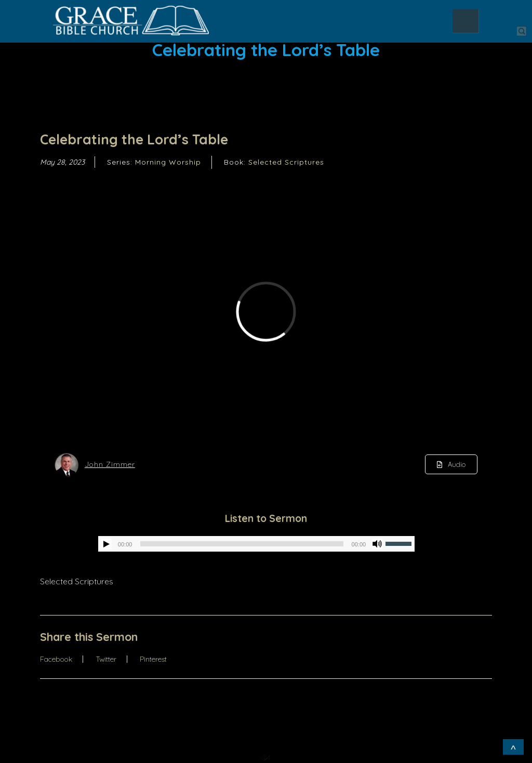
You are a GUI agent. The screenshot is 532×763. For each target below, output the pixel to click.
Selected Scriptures (286, 162)
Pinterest (153, 659)
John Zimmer (110, 464)
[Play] (107, 544)
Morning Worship (168, 162)
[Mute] (377, 544)
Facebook (56, 659)
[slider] (242, 544)
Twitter (106, 659)
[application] (256, 544)
